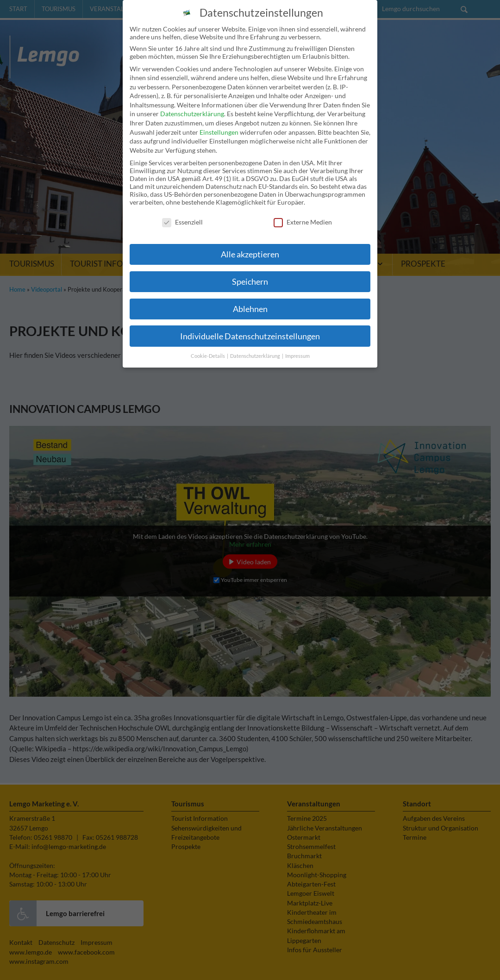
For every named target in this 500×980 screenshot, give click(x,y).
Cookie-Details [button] (208, 345)
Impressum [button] (297, 345)
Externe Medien (303, 211)
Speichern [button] (250, 271)
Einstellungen (219, 122)
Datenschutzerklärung (192, 103)
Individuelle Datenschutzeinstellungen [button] (250, 326)
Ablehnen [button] (250, 298)
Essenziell (182, 211)
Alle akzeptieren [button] (250, 244)
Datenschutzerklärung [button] (256, 345)
